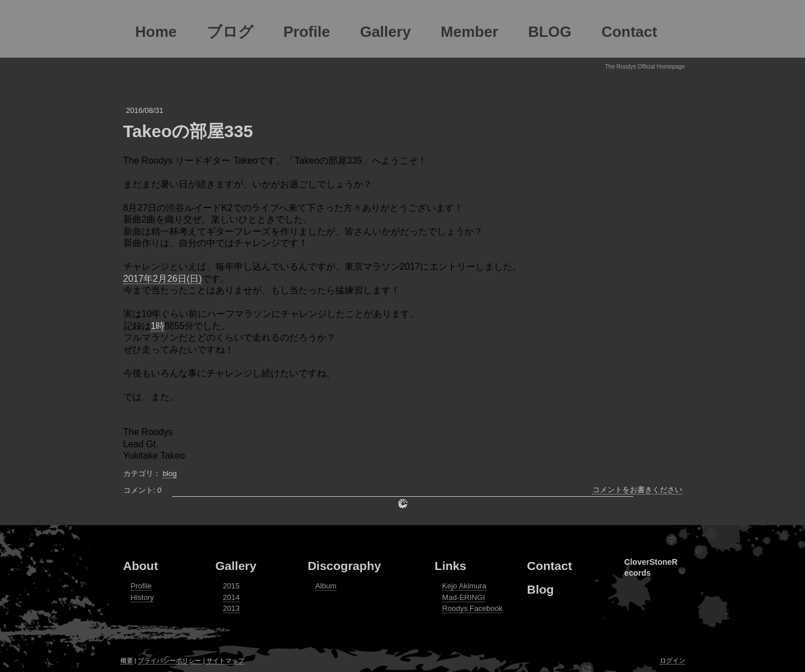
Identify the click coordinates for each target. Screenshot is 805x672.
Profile (141, 586)
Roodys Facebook (472, 608)
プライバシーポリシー (169, 660)
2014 (231, 597)
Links (450, 566)
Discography (344, 566)
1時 (158, 326)
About (141, 566)
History (142, 597)
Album (326, 586)
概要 (127, 660)
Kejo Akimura (464, 586)
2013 (231, 608)
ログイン (672, 660)
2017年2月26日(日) (163, 279)
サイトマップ (225, 660)
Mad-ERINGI (463, 597)
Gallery (236, 566)
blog (170, 473)
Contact (550, 566)
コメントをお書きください (637, 490)
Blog (541, 589)
